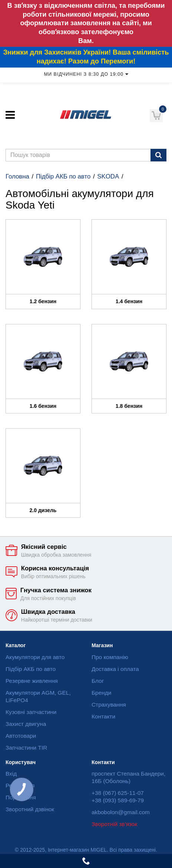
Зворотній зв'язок (114, 824)
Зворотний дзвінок (30, 809)
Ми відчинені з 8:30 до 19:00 (86, 74)
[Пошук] (158, 155)
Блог (98, 681)
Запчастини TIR (26, 748)
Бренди (101, 693)
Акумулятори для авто (35, 657)
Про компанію (110, 657)
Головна (17, 176)
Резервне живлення (32, 681)
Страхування (109, 705)
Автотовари (21, 736)
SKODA (108, 176)
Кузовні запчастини (31, 712)
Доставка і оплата (115, 669)
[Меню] (10, 115)
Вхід (11, 774)
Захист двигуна (26, 724)
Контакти (103, 716)
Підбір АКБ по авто (63, 176)
